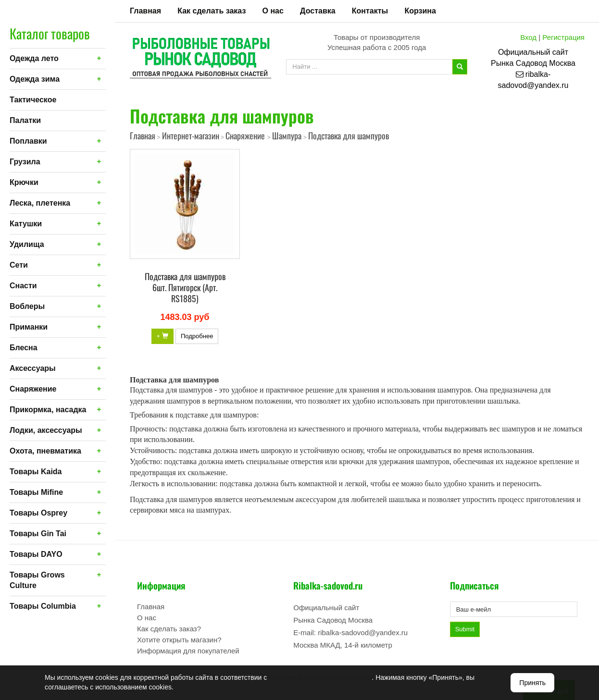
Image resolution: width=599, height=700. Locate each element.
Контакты (370, 11)
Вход (528, 37)
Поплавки (28, 141)
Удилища (27, 244)
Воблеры (27, 306)
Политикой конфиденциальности (320, 677)
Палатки (25, 120)
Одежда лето (34, 58)
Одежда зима (35, 79)
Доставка (318, 11)
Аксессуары (33, 368)
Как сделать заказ (212, 11)
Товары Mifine (36, 492)
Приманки (29, 327)
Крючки (24, 182)
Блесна (24, 348)
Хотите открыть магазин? (179, 640)
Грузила (25, 162)
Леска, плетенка (40, 203)
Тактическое (33, 100)
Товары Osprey (38, 513)
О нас (273, 11)
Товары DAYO (36, 554)
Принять (532, 683)
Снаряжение (33, 389)
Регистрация (563, 37)
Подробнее (197, 336)
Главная (145, 11)
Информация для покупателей (188, 651)
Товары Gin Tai (38, 534)
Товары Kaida (36, 472)
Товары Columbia (43, 606)
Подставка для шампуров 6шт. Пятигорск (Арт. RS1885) (185, 287)
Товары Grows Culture (37, 580)
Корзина (420, 11)
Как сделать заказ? (169, 629)
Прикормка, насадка (48, 410)
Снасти (23, 286)
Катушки (26, 224)
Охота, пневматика (45, 451)
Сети (19, 265)
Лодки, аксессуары (46, 430)
